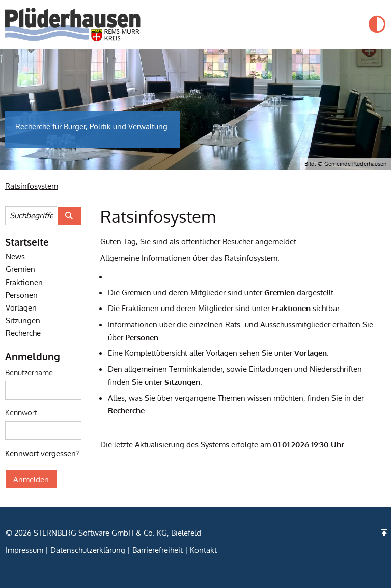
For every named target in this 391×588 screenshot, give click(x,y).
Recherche (23, 333)
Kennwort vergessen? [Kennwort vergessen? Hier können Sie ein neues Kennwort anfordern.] (42, 453)
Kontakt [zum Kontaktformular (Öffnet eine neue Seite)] (203, 550)
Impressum (24, 550)
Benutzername (29, 372)
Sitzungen (23, 320)
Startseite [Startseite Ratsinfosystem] (27, 242)
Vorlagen (21, 307)
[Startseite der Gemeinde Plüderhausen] (73, 24)
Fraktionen (24, 282)
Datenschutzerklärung (88, 550)
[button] (377, 24)
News (15, 256)
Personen (22, 295)
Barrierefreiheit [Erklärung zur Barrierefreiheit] (158, 550)
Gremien (20, 269)
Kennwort (21, 412)
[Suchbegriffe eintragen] (31, 216)
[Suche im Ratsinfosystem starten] (69, 216)
